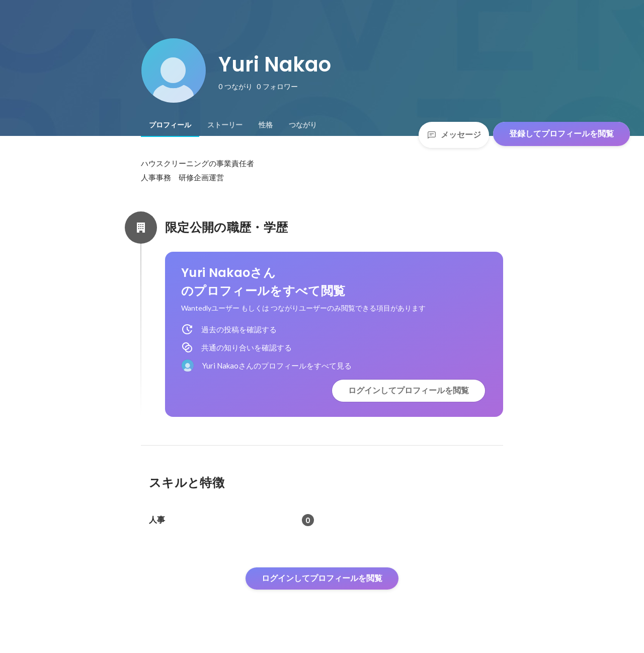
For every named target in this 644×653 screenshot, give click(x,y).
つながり (303, 125)
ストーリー (225, 125)
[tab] (170, 125)
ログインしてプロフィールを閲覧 (409, 390)
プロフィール (170, 125)
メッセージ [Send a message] (454, 135)
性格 (266, 125)
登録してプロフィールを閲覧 (561, 134)
